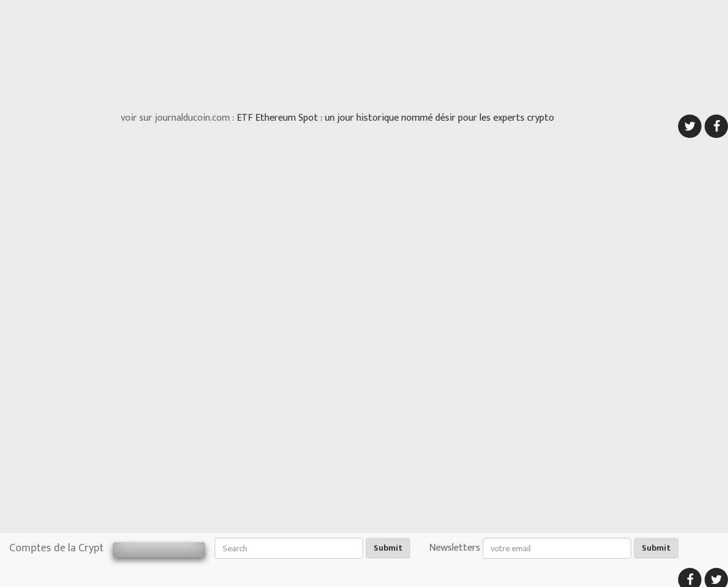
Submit (388, 548)
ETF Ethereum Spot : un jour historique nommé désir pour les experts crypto (395, 118)
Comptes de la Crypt (56, 548)
